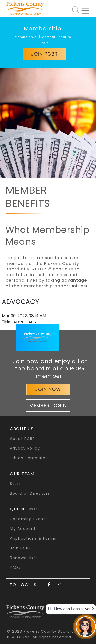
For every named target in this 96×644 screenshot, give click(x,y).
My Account (23, 529)
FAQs (44, 43)
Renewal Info (24, 558)
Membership (42, 29)
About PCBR (23, 439)
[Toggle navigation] (87, 9)
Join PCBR (44, 54)
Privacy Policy (25, 448)
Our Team (22, 474)
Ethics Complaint (29, 458)
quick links (25, 509)
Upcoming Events (29, 519)
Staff (16, 484)
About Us (22, 429)
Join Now (48, 389)
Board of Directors (30, 493)
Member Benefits (56, 37)
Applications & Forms (33, 538)
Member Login (48, 405)
